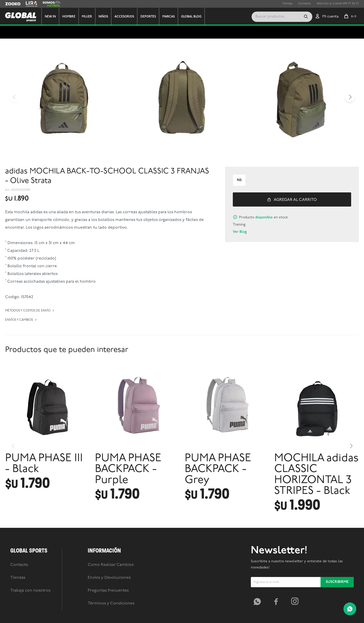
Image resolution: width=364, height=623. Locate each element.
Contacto (305, 4)
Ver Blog (240, 232)
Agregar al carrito (295, 200)
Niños (103, 17)
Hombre (69, 17)
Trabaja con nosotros (30, 591)
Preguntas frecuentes (108, 591)
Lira (28, 4)
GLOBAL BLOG (191, 17)
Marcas (168, 17)
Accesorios (124, 17)
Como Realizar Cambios (111, 565)
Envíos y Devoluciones (109, 578)
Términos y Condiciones (111, 603)
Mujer (87, 17)
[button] (306, 17)
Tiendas (287, 4)
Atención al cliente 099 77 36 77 (338, 4)
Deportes (148, 17)
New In (50, 17)
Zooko (10, 4)
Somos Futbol (51, 4)
